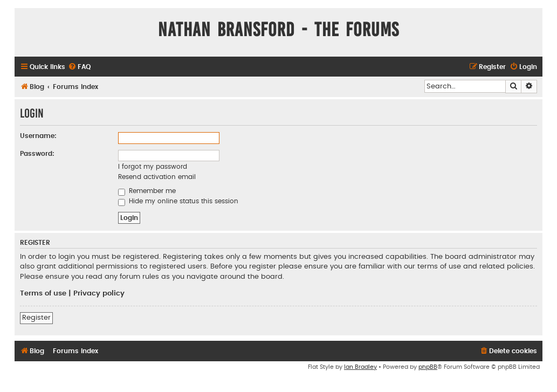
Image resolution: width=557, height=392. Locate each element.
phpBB (428, 367)
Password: (37, 154)
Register (36, 318)
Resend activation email (157, 177)
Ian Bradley (360, 367)
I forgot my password (153, 167)
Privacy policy (99, 293)
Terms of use (43, 293)
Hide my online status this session (178, 201)
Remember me (147, 191)
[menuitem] (79, 67)
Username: (38, 136)
